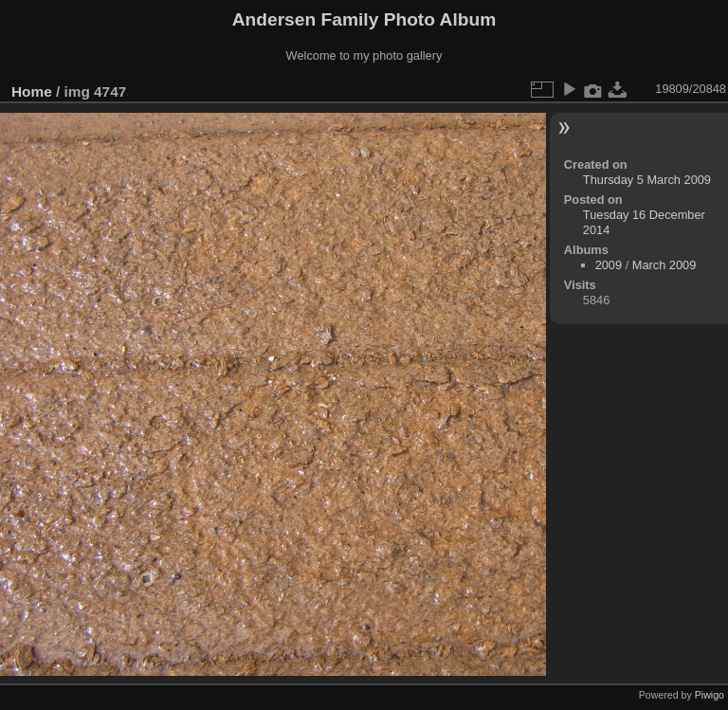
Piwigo (710, 695)
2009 (609, 265)
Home (32, 91)
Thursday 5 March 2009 (647, 180)
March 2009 (664, 265)
